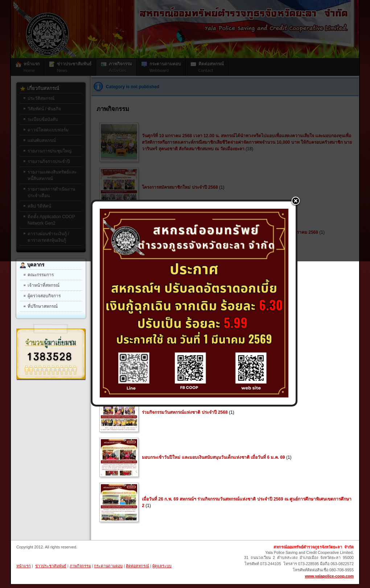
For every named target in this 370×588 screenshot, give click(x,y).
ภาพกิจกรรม (80, 566)
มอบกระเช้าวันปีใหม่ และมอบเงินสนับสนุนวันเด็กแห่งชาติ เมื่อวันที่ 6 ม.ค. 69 (213, 457)
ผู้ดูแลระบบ (162, 566)
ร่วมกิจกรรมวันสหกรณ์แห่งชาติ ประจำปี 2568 (185, 412)
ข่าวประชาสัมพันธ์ (51, 566)
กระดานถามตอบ (108, 566)
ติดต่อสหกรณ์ (137, 566)
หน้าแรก (24, 566)
